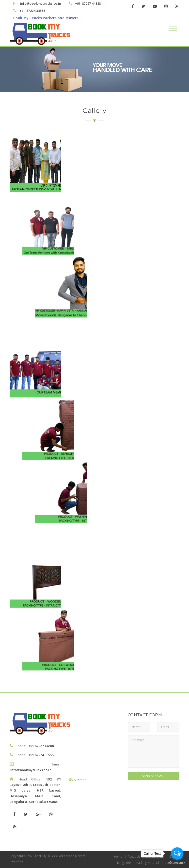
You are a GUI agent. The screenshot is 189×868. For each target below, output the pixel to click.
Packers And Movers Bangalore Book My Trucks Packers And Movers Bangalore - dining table (113, 407)
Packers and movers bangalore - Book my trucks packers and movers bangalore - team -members (54, 247)
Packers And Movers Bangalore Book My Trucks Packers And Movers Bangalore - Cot (54, 327)
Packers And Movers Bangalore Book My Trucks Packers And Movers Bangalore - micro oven (54, 567)
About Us (134, 857)
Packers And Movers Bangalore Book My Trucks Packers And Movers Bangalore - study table (54, 487)
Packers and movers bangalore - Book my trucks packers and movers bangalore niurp (113, 167)
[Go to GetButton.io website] (177, 863)
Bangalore (124, 863)
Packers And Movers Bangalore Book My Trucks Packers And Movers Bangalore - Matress (54, 407)
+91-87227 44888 (88, 3)
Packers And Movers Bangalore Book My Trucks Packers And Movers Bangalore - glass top (113, 487)
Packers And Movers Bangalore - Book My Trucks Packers (113, 247)
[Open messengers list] (177, 853)
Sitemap (78, 780)
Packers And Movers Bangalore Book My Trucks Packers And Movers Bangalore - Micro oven (113, 567)
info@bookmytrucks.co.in (41, 3)
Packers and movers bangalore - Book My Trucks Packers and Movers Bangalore (54, 167)
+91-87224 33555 (32, 11)
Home (118, 857)
